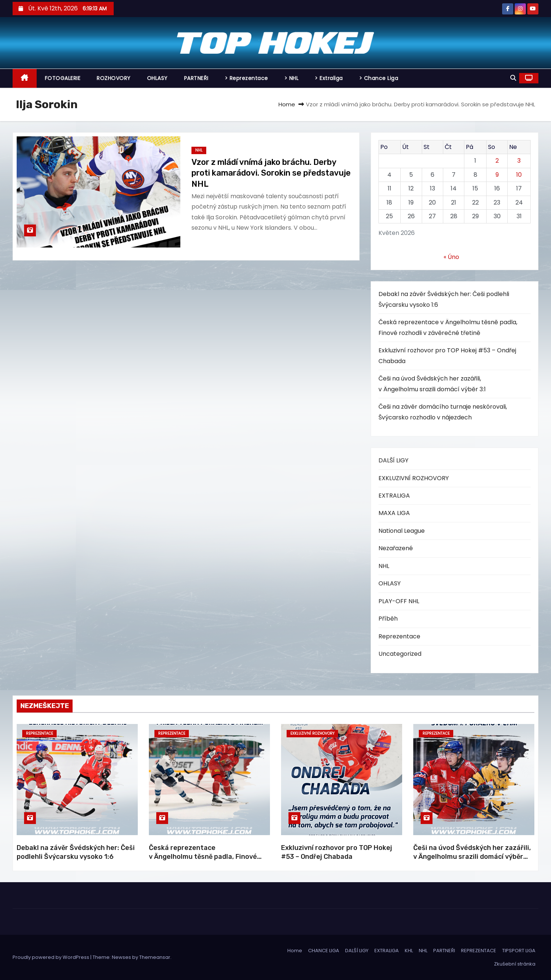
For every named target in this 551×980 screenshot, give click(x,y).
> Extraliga (329, 78)
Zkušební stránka (515, 964)
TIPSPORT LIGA (519, 951)
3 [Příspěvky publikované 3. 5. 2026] (519, 161)
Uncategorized (400, 654)
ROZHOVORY (114, 78)
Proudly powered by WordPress (51, 957)
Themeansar (155, 957)
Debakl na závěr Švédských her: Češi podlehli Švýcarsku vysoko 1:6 (76, 852)
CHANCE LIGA (324, 951)
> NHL (292, 78)
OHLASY (157, 78)
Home (287, 104)
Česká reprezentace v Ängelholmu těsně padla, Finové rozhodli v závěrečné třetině (203, 857)
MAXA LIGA (394, 513)
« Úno (451, 257)
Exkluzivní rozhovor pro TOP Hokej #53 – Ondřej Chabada (337, 852)
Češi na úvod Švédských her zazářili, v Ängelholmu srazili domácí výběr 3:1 (472, 857)
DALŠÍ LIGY (393, 460)
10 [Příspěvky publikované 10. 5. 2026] (519, 175)
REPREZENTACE (479, 951)
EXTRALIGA (394, 496)
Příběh (388, 619)
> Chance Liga (379, 78)
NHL (199, 150)
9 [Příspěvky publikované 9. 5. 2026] (497, 175)
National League (402, 531)
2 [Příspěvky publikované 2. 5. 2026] (497, 161)
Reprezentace (399, 636)
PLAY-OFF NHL (399, 601)
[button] (513, 78)
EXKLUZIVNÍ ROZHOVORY (414, 478)
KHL (409, 951)
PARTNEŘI (196, 78)
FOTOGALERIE (63, 78)
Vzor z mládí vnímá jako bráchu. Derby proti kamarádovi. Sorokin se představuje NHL (271, 173)
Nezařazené (396, 548)
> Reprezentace (246, 78)
